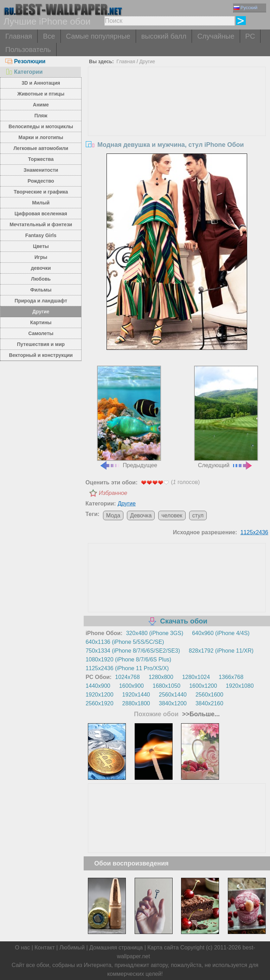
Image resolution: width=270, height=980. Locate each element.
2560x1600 (209, 695)
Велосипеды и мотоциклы (41, 126)
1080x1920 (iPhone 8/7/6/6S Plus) (128, 659)
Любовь (41, 279)
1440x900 (98, 686)
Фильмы (41, 290)
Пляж (41, 116)
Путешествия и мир (41, 344)
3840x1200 (173, 703)
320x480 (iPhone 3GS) (155, 633)
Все (49, 36)
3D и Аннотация (41, 83)
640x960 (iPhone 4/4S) (221, 633)
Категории (24, 72)
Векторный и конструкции (41, 355)
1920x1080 (240, 686)
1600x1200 (203, 686)
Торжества (41, 159)
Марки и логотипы (41, 137)
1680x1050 (166, 686)
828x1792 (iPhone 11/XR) (221, 651)
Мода (113, 515)
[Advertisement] (177, 120)
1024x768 (127, 677)
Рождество (41, 181)
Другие (41, 312)
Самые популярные (98, 36)
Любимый (72, 948)
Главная (19, 36)
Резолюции (25, 61)
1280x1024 (196, 677)
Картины (41, 322)
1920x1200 (99, 695)
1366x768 (231, 677)
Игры (41, 257)
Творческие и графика (41, 192)
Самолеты (41, 333)
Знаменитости (41, 170)
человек (172, 515)
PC (250, 36)
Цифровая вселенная (41, 214)
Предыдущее (129, 417)
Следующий (226, 417)
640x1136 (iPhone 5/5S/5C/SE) (125, 642)
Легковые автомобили (41, 148)
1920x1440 (136, 695)
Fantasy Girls (41, 235)
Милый (41, 203)
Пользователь (28, 50)
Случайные (216, 36)
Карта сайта (163, 948)
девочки (41, 268)
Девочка (141, 515)
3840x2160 (209, 703)
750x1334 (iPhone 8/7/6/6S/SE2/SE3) (133, 651)
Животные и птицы (41, 94)
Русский (246, 8)
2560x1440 (173, 695)
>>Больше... (200, 714)
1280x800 (161, 677)
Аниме (41, 105)
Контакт (45, 948)
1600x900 (131, 686)
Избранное (113, 493)
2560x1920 (99, 703)
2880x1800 (136, 703)
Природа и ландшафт (41, 301)
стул (198, 515)
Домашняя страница (116, 948)
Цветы (41, 246)
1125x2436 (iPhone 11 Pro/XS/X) (127, 668)
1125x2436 (254, 532)
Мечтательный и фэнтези (41, 224)
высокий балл (164, 36)
